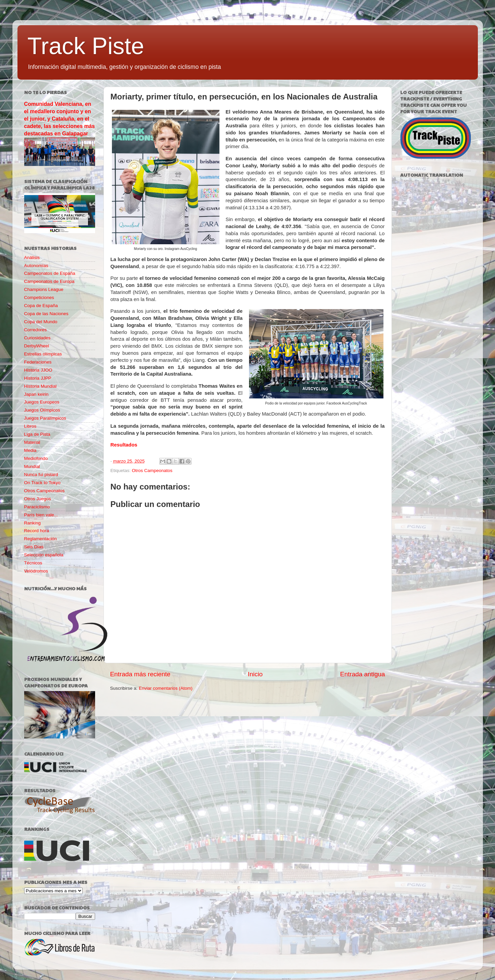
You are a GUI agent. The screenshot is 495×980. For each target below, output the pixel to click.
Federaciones (38, 362)
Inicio (255, 674)
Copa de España (41, 306)
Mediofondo (36, 458)
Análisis (32, 258)
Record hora (37, 531)
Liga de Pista (37, 434)
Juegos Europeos (42, 402)
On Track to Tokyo (43, 483)
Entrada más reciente (140, 674)
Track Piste (86, 46)
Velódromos (36, 571)
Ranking (33, 523)
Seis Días (34, 547)
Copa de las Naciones (46, 314)
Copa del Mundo (41, 322)
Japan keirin (36, 394)
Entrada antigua (362, 674)
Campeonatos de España (50, 273)
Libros (30, 426)
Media (30, 450)
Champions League (44, 289)
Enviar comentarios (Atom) (166, 688)
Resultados (124, 445)
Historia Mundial (40, 386)
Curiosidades (37, 338)
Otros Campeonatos (152, 471)
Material (32, 442)
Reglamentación (41, 539)
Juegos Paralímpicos (45, 418)
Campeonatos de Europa (49, 281)
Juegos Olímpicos (42, 410)
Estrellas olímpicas (43, 354)
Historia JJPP (38, 378)
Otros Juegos (38, 499)
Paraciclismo (37, 507)
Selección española (44, 555)
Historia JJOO (38, 370)
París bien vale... (41, 515)
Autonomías (36, 266)
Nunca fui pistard (41, 475)
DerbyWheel (37, 346)
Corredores (36, 330)
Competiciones (39, 297)
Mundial (32, 466)
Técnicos (33, 563)
